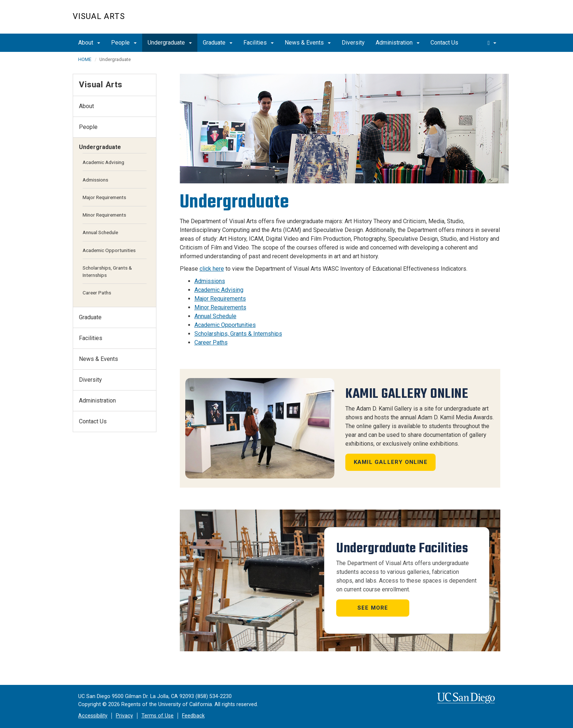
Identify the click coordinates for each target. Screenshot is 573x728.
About (89, 43)
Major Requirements (220, 299)
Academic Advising (219, 290)
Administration (398, 43)
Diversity (353, 43)
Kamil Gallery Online (391, 462)
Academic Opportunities (225, 325)
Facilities (259, 43)
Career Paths (211, 342)
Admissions (210, 281)
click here (212, 269)
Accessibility (93, 716)
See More (373, 608)
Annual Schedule (215, 316)
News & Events (308, 43)
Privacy (124, 716)
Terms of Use (158, 716)
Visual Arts (99, 16)
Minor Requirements (220, 307)
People (124, 43)
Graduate (218, 43)
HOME (85, 59)
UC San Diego (458, 21)
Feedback (193, 716)
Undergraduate (170, 43)
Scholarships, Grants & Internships (238, 334)
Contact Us (444, 43)
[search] (492, 43)
